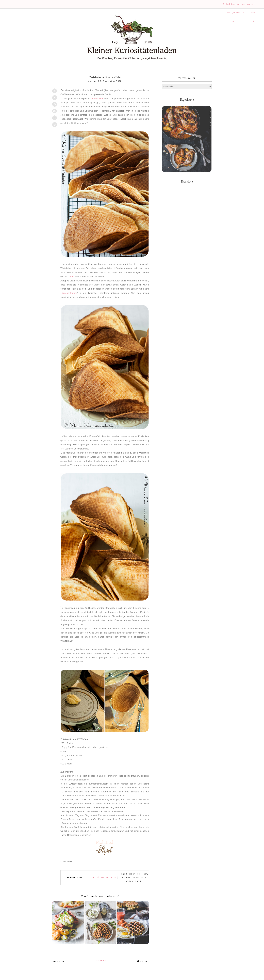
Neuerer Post (59, 961)
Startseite (101, 960)
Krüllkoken (97, 99)
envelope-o (253, 6)
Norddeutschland (131, 878)
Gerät (71, 276)
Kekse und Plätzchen (137, 874)
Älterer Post (143, 961)
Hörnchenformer (69, 293)
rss (248, 4)
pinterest (238, 6)
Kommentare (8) (75, 878)
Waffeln (138, 881)
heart (243, 6)
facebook (228, 6)
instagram (233, 6)
